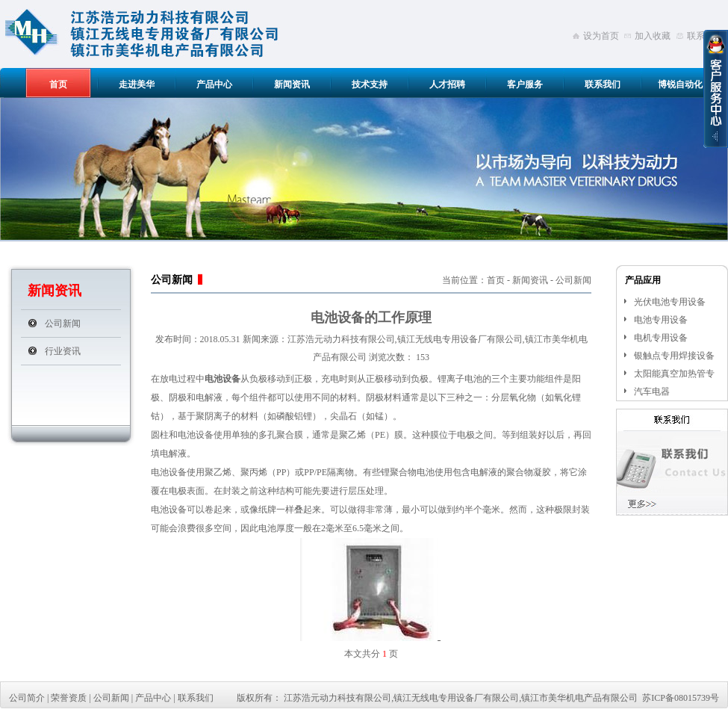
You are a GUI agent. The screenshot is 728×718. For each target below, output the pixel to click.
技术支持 (370, 84)
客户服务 (525, 84)
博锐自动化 (680, 84)
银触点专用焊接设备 (674, 356)
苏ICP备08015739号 (681, 698)
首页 (58, 84)
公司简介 (27, 698)
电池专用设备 (661, 320)
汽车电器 (652, 392)
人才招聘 (447, 84)
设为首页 (601, 36)
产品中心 (214, 84)
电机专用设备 (661, 338)
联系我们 (603, 84)
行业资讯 (63, 351)
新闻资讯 (292, 84)
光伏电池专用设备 (670, 302)
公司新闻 (63, 324)
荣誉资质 (69, 698)
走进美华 (137, 84)
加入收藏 (653, 36)
